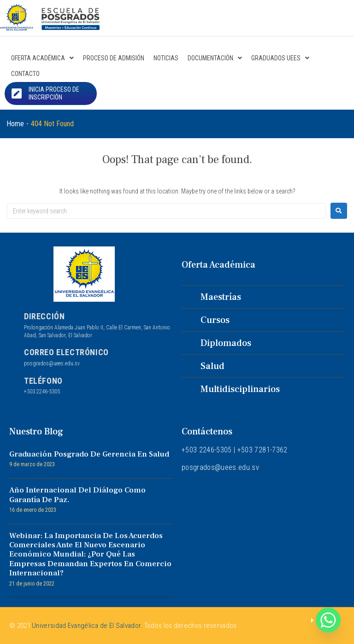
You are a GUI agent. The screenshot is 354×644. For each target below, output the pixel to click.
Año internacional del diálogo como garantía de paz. (77, 495)
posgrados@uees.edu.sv (52, 363)
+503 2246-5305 (42, 392)
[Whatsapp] (328, 620)
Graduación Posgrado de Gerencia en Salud (89, 454)
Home (15, 124)
